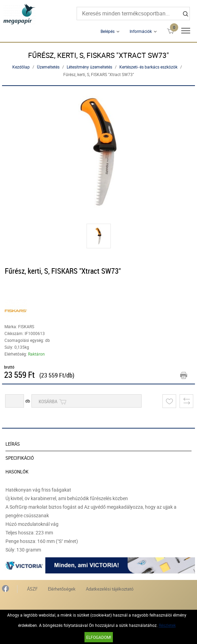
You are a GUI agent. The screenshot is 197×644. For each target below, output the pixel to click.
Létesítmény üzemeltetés (89, 67)
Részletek (167, 625)
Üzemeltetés (48, 67)
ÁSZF (32, 589)
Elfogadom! (99, 637)
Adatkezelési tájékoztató (110, 589)
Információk (141, 31)
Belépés (108, 31)
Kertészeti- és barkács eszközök (148, 67)
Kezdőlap (21, 67)
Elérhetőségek (62, 589)
